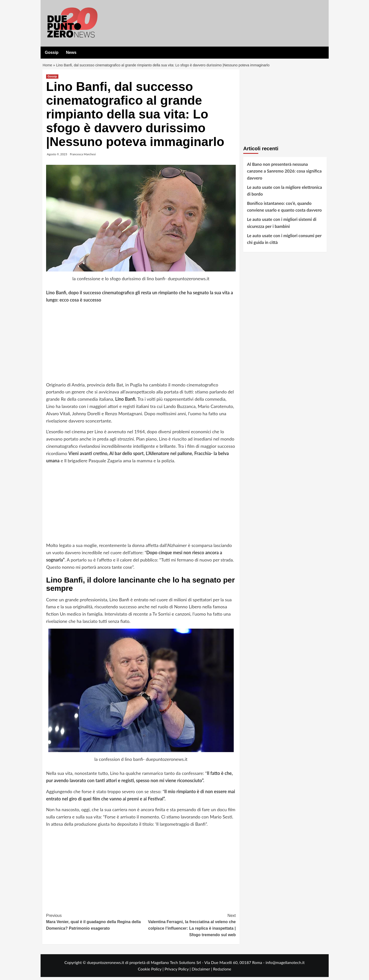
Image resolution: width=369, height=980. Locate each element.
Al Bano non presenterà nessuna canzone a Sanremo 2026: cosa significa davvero (284, 174)
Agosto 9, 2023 (57, 157)
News (71, 52)
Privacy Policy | (178, 972)
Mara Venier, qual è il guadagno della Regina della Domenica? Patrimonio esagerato (94, 924)
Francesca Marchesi (83, 157)
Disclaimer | (202, 972)
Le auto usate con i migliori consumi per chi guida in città (284, 242)
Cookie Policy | (151, 972)
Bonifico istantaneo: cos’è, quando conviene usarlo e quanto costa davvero (284, 210)
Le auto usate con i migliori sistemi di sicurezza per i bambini (282, 226)
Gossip (52, 52)
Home (48, 67)
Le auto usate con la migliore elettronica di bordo (285, 194)
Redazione (222, 972)
